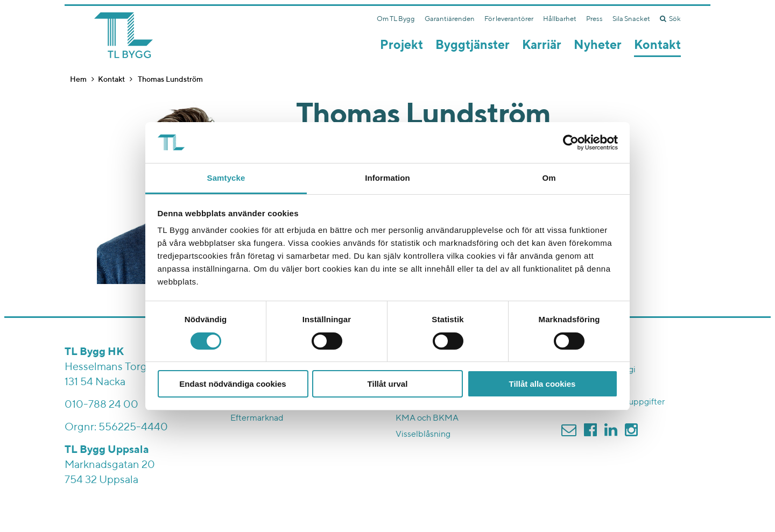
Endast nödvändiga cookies (232, 384)
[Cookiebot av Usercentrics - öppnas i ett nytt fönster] (571, 143)
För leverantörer (509, 19)
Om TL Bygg (396, 19)
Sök (670, 19)
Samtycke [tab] (226, 178)
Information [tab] (387, 178)
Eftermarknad (257, 418)
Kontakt (657, 45)
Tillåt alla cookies (542, 384)
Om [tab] (549, 178)
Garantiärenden (450, 19)
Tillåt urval (388, 384)
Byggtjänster (473, 45)
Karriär (542, 45)
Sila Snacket (631, 19)
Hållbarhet (560, 19)
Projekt (401, 45)
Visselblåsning (423, 435)
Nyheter (598, 45)
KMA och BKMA (427, 418)
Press (594, 19)
